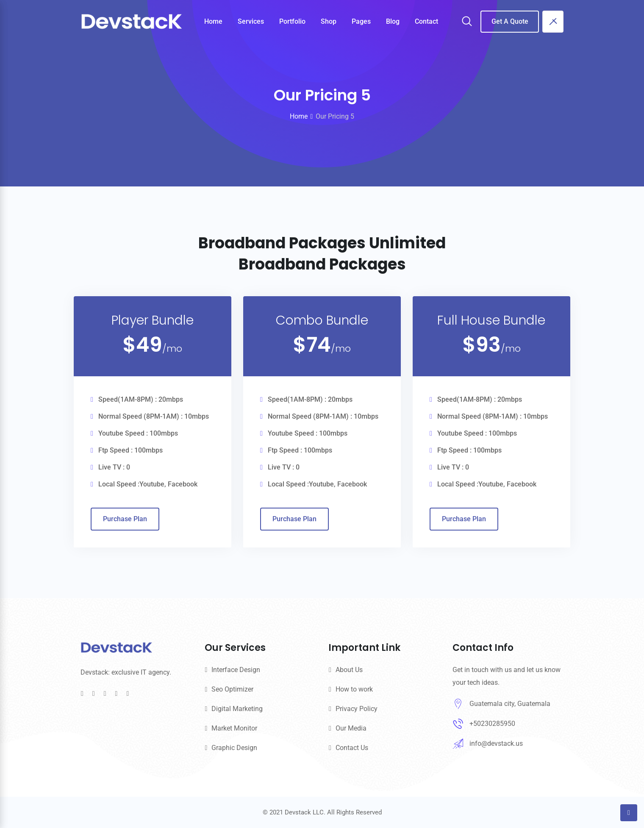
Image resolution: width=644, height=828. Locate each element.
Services (251, 21)
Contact (426, 21)
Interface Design (236, 670)
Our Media (351, 728)
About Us (349, 670)
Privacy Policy (357, 709)
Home (213, 21)
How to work (354, 689)
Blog (393, 21)
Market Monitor (234, 728)
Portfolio (292, 21)
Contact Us (352, 748)
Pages (361, 21)
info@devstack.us (496, 743)
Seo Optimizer (232, 689)
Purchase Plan (125, 519)
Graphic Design (234, 748)
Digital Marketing (237, 709)
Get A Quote (510, 21)
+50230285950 (492, 724)
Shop (329, 21)
